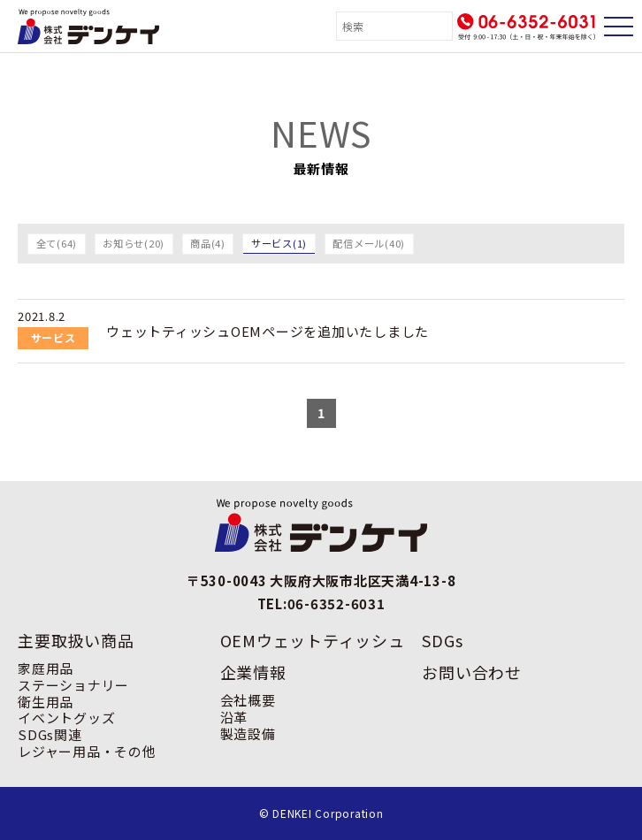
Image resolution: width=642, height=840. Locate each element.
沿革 (234, 717)
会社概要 (248, 700)
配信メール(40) (369, 243)
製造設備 (248, 733)
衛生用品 (46, 702)
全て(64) (57, 243)
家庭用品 (46, 668)
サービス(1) (279, 243)
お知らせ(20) (134, 243)
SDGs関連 (50, 734)
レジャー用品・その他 (87, 751)
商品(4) (208, 243)
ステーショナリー (73, 685)
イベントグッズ (66, 718)
